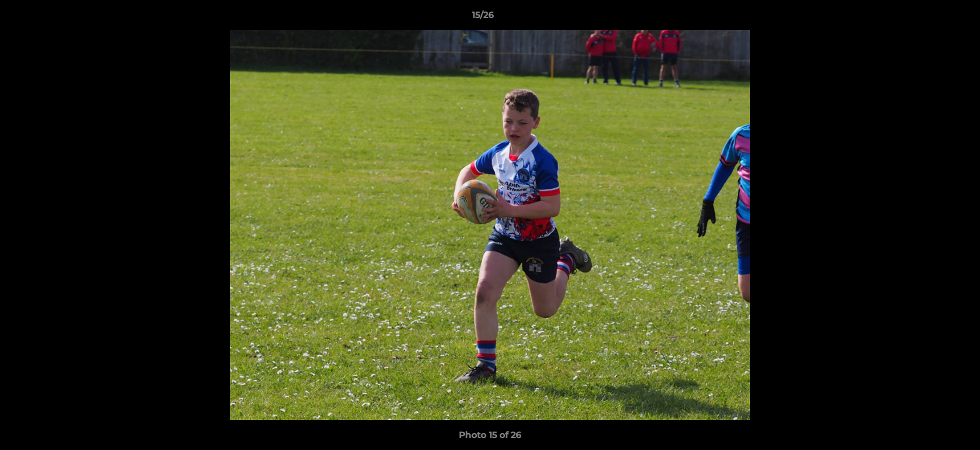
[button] (927, 18)
